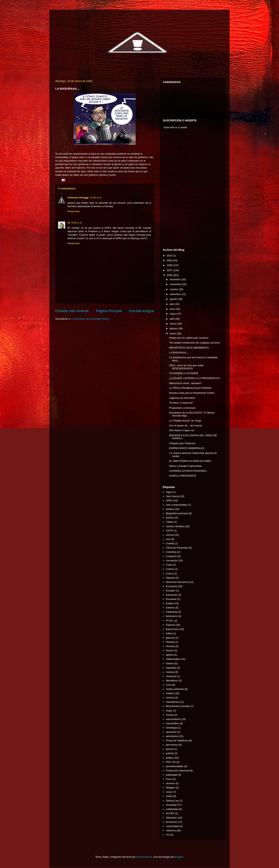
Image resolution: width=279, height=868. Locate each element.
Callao (169, 522)
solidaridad (172, 809)
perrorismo (172, 745)
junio (173, 309)
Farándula (172, 612)
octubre (174, 289)
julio (172, 304)
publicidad (172, 775)
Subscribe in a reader (176, 127)
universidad (172, 826)
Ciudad (170, 543)
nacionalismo (173, 719)
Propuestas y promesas (182, 408)
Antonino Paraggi (78, 198)
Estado (170, 603)
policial (170, 753)
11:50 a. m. (96, 198)
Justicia (170, 672)
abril (172, 319)
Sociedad (171, 805)
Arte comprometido (177, 505)
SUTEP (170, 813)
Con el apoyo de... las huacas (186, 425)
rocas (169, 792)
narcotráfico (172, 723)
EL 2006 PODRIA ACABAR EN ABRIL (190, 461)
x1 (69, 223)
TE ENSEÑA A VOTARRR (183, 373)
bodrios (170, 518)
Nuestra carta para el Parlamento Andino (192, 393)
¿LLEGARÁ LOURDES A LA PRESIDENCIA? (194, 378)
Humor (170, 650)
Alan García (173, 496)
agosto (174, 299)
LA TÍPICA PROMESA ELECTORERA (190, 388)
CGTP (169, 531)
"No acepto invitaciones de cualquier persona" (195, 343)
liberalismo (172, 681)
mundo (170, 715)
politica (170, 758)
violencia (171, 830)
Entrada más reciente (72, 311)
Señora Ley (172, 801)
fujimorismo (172, 629)
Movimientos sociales (178, 706)
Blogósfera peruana (177, 513)
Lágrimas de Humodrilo (182, 398)
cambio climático (175, 526)
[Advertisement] (174, 190)
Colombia (171, 552)
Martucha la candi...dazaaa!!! (185, 383)
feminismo (172, 616)
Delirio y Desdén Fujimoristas (185, 466)
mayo (173, 314)
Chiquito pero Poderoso (182, 443)
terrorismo (172, 822)
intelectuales (173, 659)
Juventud (171, 676)
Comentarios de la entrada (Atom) (90, 319)
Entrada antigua (142, 311)
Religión (170, 788)
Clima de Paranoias (177, 548)
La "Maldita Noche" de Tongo (185, 421)
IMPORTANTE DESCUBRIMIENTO (189, 348)
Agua (169, 492)
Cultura (170, 569)
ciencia (170, 535)
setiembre (176, 294)
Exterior (170, 608)
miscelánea (172, 702)
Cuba (169, 565)
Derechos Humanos (177, 582)
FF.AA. (170, 621)
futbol (169, 633)
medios (170, 693)
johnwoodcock (144, 857)
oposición (171, 732)
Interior (170, 663)
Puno (169, 779)
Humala (170, 646)
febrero (174, 328)
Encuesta (171, 599)
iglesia (169, 655)
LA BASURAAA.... (179, 353)
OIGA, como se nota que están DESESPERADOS (186, 367)
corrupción (172, 560)
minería (170, 698)
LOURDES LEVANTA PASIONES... (189, 471)
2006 (170, 275)
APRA (169, 501)
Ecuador (170, 591)
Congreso (171, 556)
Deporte (170, 578)
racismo (170, 783)
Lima (169, 685)
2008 (170, 265)
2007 (170, 270)
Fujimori (170, 625)
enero (173, 334)
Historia (170, 642)
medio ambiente (175, 689)
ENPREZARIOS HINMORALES (187, 448)
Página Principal (109, 311)
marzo (174, 324)
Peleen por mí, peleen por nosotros (189, 338)
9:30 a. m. (77, 223)
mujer (169, 711)
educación (172, 595)
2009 (170, 260)
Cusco (169, 573)
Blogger (179, 857)
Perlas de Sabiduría (177, 740)
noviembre (176, 284)
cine (168, 539)
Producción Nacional (177, 771)
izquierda (171, 668)
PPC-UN (171, 762)
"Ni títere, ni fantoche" (181, 403)
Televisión (171, 818)
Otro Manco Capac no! (182, 430)
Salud (169, 796)
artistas (170, 509)
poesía (170, 749)
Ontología (171, 728)
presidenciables (175, 766)
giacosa (170, 638)
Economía (172, 586)
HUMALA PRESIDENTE (183, 476)
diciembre (176, 279)
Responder (74, 211)
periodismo (172, 736)
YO (168, 835)
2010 (170, 256)
